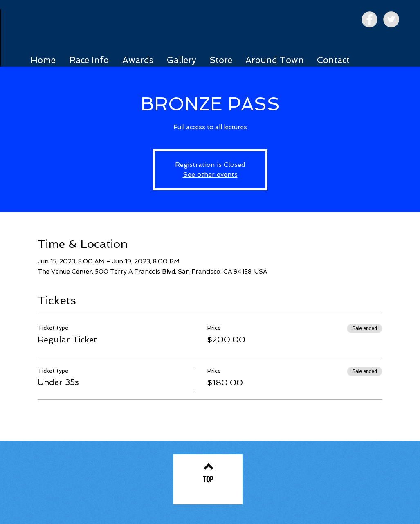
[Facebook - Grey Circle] (369, 19)
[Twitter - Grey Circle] (391, 19)
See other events (210, 174)
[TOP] (208, 479)
